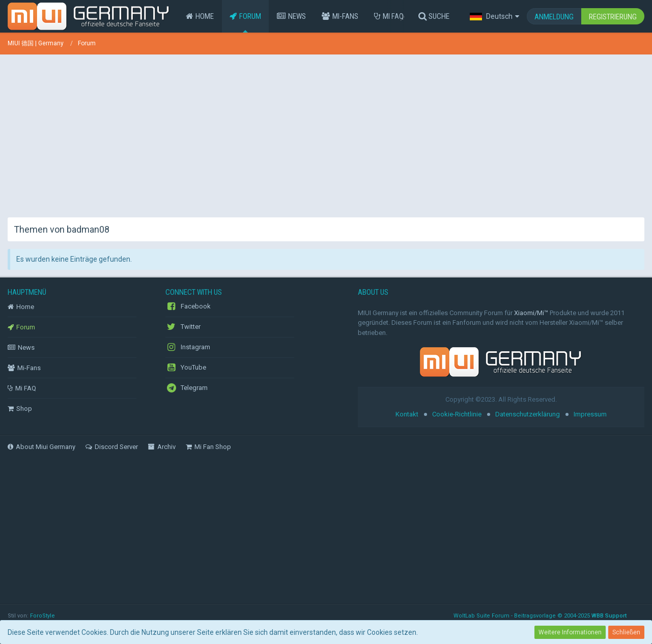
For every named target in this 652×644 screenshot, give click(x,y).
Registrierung (613, 17)
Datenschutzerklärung (528, 414)
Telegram (187, 388)
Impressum (590, 414)
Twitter (183, 327)
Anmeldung (554, 17)
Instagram (188, 347)
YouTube (186, 368)
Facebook (188, 306)
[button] (494, 16)
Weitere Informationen (570, 632)
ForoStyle (42, 616)
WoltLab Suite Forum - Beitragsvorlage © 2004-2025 (540, 616)
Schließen (626, 632)
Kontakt (407, 414)
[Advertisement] (326, 133)
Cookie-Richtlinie (457, 414)
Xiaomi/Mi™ (531, 313)
